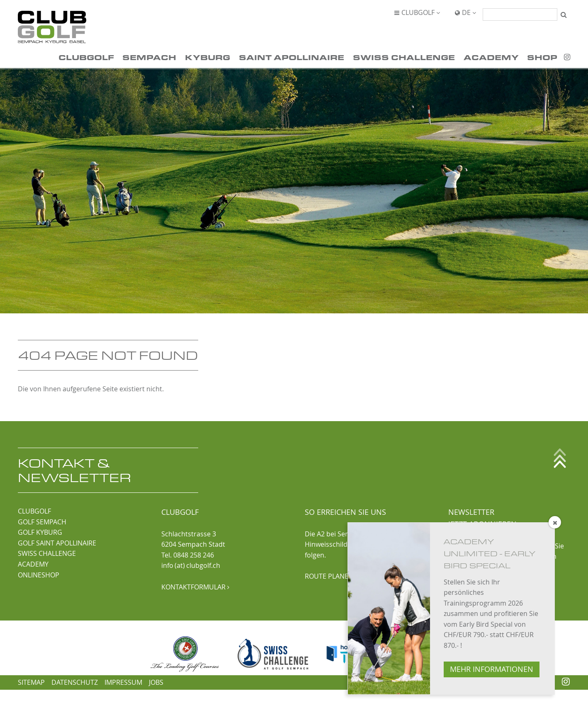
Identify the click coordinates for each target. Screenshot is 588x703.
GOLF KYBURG (40, 532)
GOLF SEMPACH (42, 522)
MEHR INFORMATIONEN (492, 669)
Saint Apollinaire (292, 57)
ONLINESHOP (39, 575)
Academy (491, 57)
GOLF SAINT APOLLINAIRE (57, 543)
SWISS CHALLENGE (47, 553)
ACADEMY (33, 564)
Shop (542, 57)
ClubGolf (86, 57)
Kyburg (208, 57)
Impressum (123, 682)
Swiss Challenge (404, 57)
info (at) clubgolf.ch (191, 565)
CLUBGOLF (34, 511)
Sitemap (31, 682)
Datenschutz (75, 682)
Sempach (149, 57)
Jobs (156, 682)
